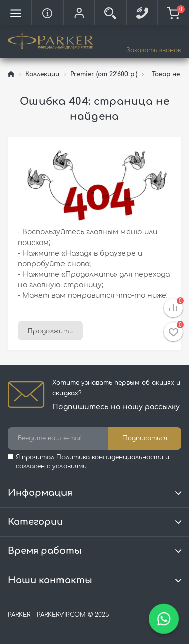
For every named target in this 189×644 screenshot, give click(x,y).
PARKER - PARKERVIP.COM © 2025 (58, 615)
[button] (79, 13)
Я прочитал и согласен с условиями (92, 462)
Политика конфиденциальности (110, 457)
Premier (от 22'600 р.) (104, 74)
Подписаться (145, 438)
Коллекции (42, 74)
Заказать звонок (154, 50)
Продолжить (50, 331)
